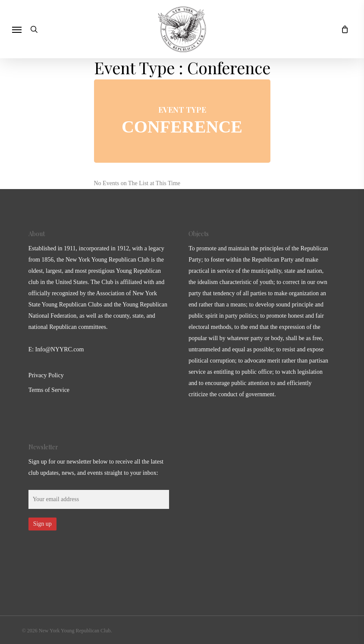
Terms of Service (49, 390)
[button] (17, 29)
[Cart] (342, 29)
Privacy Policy (46, 375)
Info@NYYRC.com (60, 349)
